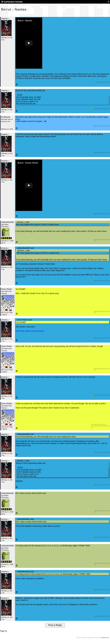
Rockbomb (6, 117)
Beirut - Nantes (25, 21)
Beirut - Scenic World (28, 163)
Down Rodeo (6, 289)
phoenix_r (5, 18)
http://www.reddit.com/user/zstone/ (30, 331)
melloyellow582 (7, 222)
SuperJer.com (105, 638)
